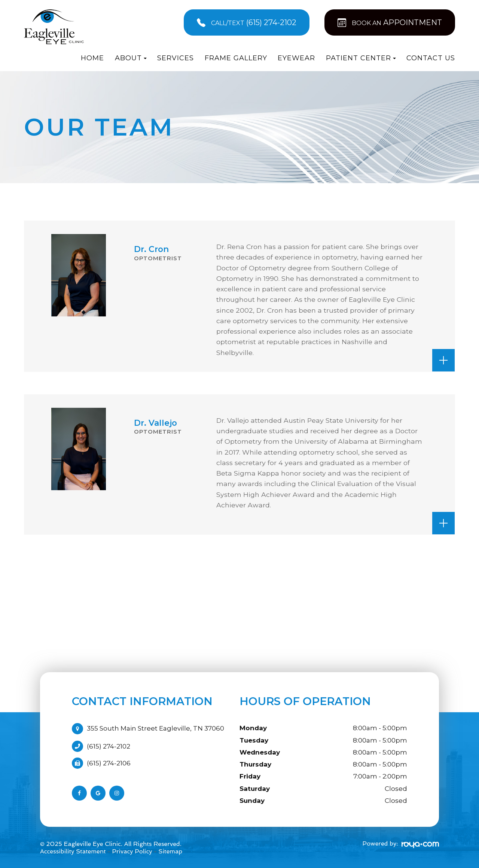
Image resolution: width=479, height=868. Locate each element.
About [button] (131, 58)
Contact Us (431, 58)
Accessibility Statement (73, 851)
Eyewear (296, 58)
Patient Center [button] (361, 58)
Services (176, 58)
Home (92, 58)
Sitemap (170, 851)
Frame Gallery (236, 58)
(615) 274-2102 (109, 746)
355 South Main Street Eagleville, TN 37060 (155, 728)
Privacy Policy (132, 851)
